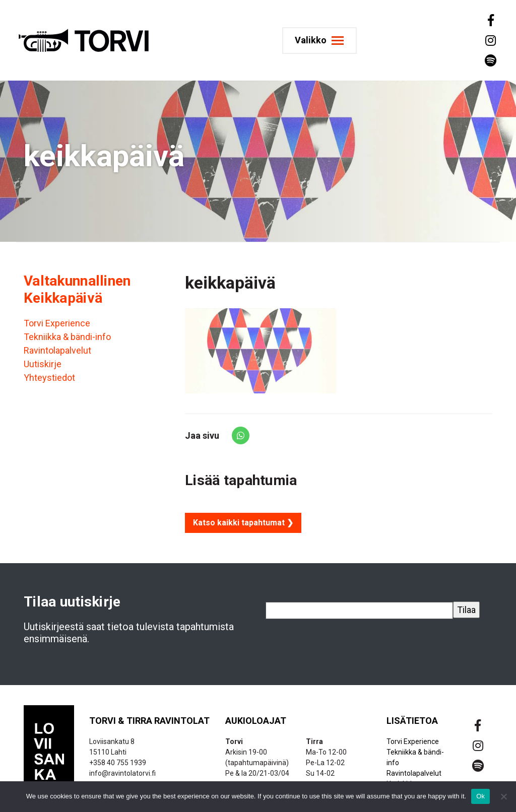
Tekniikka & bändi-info (67, 337)
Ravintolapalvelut (57, 350)
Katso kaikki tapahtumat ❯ (243, 523)
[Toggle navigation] (323, 41)
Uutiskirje (43, 364)
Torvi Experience (57, 323)
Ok (480, 796)
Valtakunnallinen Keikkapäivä (77, 289)
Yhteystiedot (49, 378)
